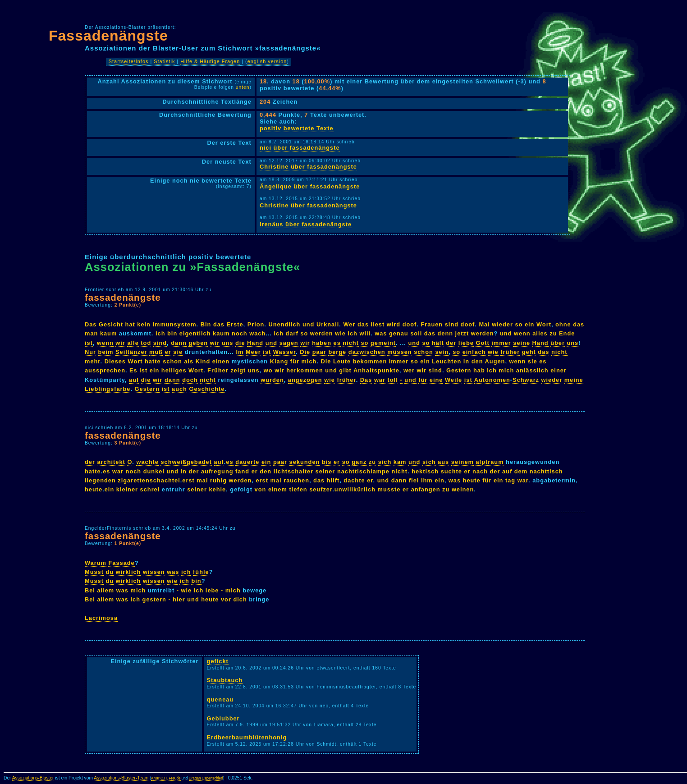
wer (409, 370)
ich (279, 333)
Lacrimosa (101, 618)
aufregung (217, 471)
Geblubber (223, 718)
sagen (289, 343)
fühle (201, 572)
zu (553, 333)
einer (559, 370)
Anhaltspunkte (376, 370)
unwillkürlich (355, 489)
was (381, 333)
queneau (220, 699)
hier (179, 599)
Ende (567, 333)
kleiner (127, 489)
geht (529, 352)
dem (521, 471)
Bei (90, 590)
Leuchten (447, 361)
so (519, 324)
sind (452, 324)
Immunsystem (175, 324)
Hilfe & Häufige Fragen (210, 61)
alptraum (490, 462)
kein (144, 324)
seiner (325, 471)
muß (156, 352)
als (189, 361)
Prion (256, 324)
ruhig (218, 480)
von (261, 489)
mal (202, 480)
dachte (354, 480)
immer (501, 343)
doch (190, 380)
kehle (218, 489)
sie (178, 352)
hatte (153, 361)
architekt (111, 462)
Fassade (121, 563)
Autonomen (492, 380)
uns (228, 343)
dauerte (247, 462)
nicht (351, 343)
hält (438, 343)
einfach (474, 352)
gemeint (383, 343)
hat (130, 324)
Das (91, 324)
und (308, 324)
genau (399, 333)
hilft (333, 480)
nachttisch (546, 471)
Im (240, 352)
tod (146, 343)
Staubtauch (225, 680)
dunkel (154, 471)
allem (105, 590)
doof (410, 324)
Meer (253, 352)
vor (226, 599)
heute (472, 480)
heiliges (174, 370)
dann (179, 343)
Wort (544, 324)
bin (172, 333)
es (337, 343)
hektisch (425, 471)
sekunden (305, 462)
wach (257, 333)
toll (393, 380)
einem (278, 489)
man (91, 333)
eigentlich (195, 333)
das (219, 324)
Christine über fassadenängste (308, 167)
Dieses (115, 361)
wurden (272, 380)
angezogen (305, 380)
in (466, 361)
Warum (96, 563)
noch (240, 333)
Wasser (284, 352)
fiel (414, 480)
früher (510, 352)
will (365, 333)
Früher (218, 370)
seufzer (321, 489)
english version (267, 61)
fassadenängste (123, 297)
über (558, 343)
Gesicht (111, 324)
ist (89, 343)
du (110, 572)
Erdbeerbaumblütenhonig (247, 737)
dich (240, 599)
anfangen (426, 489)
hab (479, 370)
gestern (154, 599)
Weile (453, 380)
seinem (463, 462)
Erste (235, 324)
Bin (206, 324)
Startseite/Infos (129, 61)
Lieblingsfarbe (108, 389)
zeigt (238, 370)
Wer (349, 324)
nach (480, 471)
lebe (212, 590)
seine (522, 343)
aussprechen (105, 370)
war (380, 380)
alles (540, 333)
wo (268, 370)
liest (378, 324)
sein (442, 352)
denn (445, 333)
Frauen (432, 324)
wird (394, 324)
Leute (342, 361)
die (240, 343)
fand (242, 471)
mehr (93, 361)
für (295, 361)
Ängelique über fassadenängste (310, 186)
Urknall (328, 324)
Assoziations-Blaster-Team (121, 778)
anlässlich (532, 370)
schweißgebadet (186, 462)
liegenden (100, 480)
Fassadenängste (108, 36)
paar (319, 352)
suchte (451, 471)
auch (179, 389)
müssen (399, 352)
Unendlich (284, 324)
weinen (463, 489)
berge (337, 352)
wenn (522, 333)
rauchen (296, 480)
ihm (427, 480)
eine (436, 380)
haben (322, 343)
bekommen (370, 361)
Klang (279, 361)
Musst (94, 572)
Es (133, 370)
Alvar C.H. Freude (166, 778)
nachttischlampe (363, 471)
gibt (345, 370)
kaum (108, 333)
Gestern (459, 370)
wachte (147, 462)
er (168, 352)
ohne (563, 324)
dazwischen (367, 352)
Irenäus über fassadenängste (306, 224)
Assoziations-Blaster (33, 778)
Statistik (164, 61)
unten (243, 87)
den (477, 361)
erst (188, 480)
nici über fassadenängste (300, 148)
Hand (255, 343)
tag (510, 480)
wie (340, 333)
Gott (482, 343)
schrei (150, 489)
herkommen (305, 370)
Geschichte (207, 389)
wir (120, 343)
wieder (502, 324)
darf (292, 333)
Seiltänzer (131, 352)
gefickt (218, 661)
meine (574, 380)
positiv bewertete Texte (297, 128)
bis (327, 462)
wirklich (128, 572)
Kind (203, 361)
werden (322, 333)
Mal (484, 324)
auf (134, 380)
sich (385, 462)
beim (106, 352)
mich (309, 361)
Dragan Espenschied (206, 778)
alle (133, 343)
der (451, 343)
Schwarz (526, 380)
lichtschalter (293, 471)
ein (530, 324)
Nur (90, 352)
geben (198, 343)
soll (416, 333)
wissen (154, 572)
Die (305, 352)
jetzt (462, 333)
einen (221, 361)
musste (389, 489)
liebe (466, 343)
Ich (160, 333)
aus (443, 462)
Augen (495, 361)
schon (424, 352)
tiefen (298, 489)
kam (400, 462)
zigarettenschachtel (149, 480)
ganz (359, 462)
